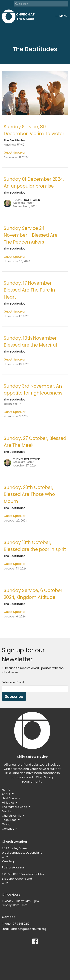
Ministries (10, 803)
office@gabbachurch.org (29, 929)
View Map (8, 861)
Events (6, 811)
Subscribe (14, 696)
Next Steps (11, 798)
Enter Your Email (13, 682)
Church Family (13, 816)
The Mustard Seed (16, 807)
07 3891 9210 (21, 924)
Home (6, 790)
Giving (6, 824)
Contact (10, 829)
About (8, 794)
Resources (11, 820)
